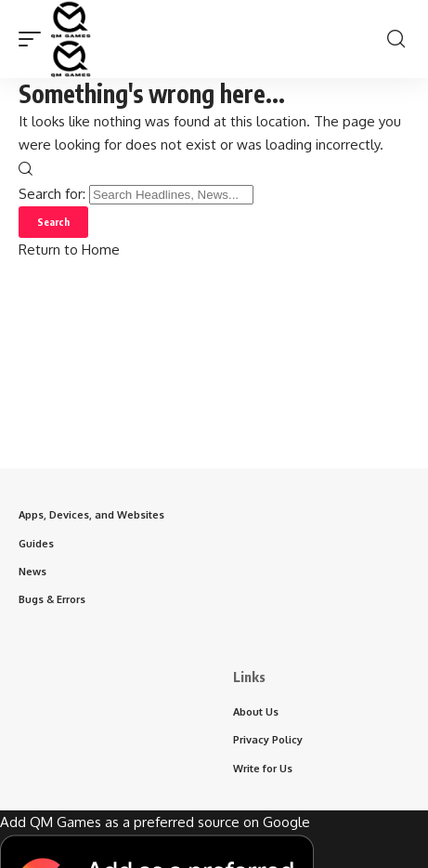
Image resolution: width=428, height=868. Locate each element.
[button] (34, 39)
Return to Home (69, 250)
